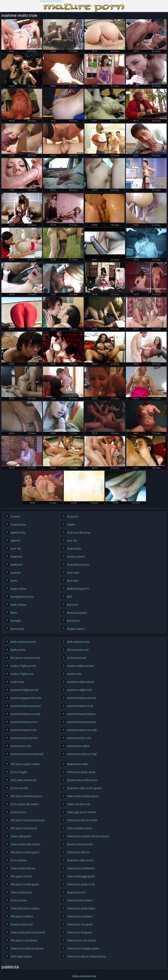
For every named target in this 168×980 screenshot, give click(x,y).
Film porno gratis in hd (81, 884)
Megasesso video (78, 764)
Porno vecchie (19, 788)
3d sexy (15, 517)
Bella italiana (18, 605)
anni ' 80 (72, 541)
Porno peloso (19, 860)
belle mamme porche (23, 642)
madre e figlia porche (23, 666)
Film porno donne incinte (82, 820)
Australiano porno (78, 565)
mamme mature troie (23, 730)
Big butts (73, 605)
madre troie (74, 674)
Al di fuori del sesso (79, 533)
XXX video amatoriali (23, 780)
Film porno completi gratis (83, 949)
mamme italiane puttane (26, 706)
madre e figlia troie (22, 674)
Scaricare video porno (80, 860)
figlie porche (18, 650)
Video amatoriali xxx (23, 868)
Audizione (17, 565)
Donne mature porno (80, 844)
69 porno (73, 517)
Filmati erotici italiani (80, 900)
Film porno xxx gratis (80, 924)
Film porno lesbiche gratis (26, 796)
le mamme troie (76, 658)
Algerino (16, 541)
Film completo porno (80, 828)
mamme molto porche (24, 738)
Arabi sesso (74, 549)
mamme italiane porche (81, 698)
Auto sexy (73, 573)
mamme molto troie (79, 738)
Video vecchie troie (78, 804)
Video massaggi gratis (81, 876)
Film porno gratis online (25, 764)
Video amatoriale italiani (25, 844)
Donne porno (18, 812)
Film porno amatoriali (24, 828)
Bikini (14, 613)
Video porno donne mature (27, 949)
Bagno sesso (18, 589)
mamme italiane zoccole (25, 714)
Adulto (71, 525)
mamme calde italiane (80, 682)
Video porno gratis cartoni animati (88, 836)
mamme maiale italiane (81, 714)
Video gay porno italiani (81, 812)
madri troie (17, 682)
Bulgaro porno (76, 629)
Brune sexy (17, 629)
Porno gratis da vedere (24, 804)
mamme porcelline (78, 746)
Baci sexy (73, 581)
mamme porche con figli (82, 754)
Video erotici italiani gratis (83, 796)
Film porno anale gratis (25, 884)
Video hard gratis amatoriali (28, 932)
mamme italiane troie (80, 706)
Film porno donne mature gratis (87, 957)
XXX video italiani (21, 957)
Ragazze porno (76, 892)
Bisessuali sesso (77, 613)
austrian (16, 573)
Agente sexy (18, 533)
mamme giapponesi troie (26, 698)
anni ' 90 (16, 549)
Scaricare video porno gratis (84, 788)
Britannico (73, 621)
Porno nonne (18, 900)
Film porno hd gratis (79, 932)
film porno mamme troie (25, 658)
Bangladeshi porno (22, 597)
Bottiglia (16, 621)
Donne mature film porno (82, 780)
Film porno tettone (78, 852)
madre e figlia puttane (80, 666)
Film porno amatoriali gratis (28, 820)
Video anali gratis (21, 892)
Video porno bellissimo (81, 868)
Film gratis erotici (21, 876)
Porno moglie (19, 772)
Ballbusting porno (78, 589)
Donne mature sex (22, 924)
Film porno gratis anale (81, 772)
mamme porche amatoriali (27, 754)
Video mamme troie (51, 1)
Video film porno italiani (25, 908)
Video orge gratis (21, 836)
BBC (70, 597)
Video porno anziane (80, 916)
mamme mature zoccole (82, 730)
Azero (14, 581)
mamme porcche (21, 746)
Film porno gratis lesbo (81, 908)
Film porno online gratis (25, 852)
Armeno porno (76, 557)
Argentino (17, 557)
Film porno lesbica (22, 916)
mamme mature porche (81, 722)
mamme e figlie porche (24, 690)
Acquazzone (18, 525)
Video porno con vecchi (81, 941)
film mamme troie (78, 650)
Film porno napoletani (24, 941)
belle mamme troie (78, 642)
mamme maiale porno (24, 722)
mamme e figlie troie (79, 690)
